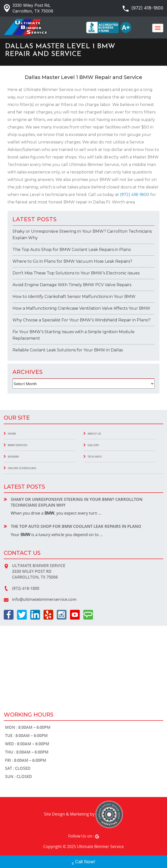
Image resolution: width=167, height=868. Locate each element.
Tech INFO (95, 456)
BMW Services (17, 445)
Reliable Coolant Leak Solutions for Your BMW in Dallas (68, 350)
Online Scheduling (22, 468)
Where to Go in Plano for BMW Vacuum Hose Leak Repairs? (72, 261)
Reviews (13, 456)
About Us (94, 434)
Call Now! (83, 862)
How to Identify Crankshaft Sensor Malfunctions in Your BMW (74, 297)
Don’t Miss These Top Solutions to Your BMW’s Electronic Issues (76, 273)
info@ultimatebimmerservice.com (44, 599)
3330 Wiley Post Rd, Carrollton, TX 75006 (33, 8)
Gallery (93, 445)
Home (12, 434)
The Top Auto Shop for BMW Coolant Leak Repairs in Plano (72, 250)
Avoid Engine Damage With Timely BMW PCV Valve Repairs (72, 285)
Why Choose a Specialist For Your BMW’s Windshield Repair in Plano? (81, 320)
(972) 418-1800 (147, 8)
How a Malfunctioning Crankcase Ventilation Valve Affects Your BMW (81, 308)
